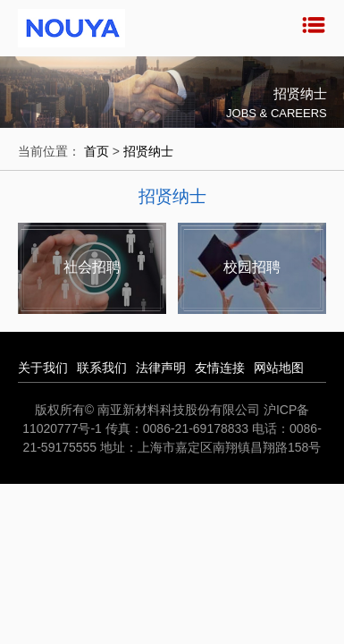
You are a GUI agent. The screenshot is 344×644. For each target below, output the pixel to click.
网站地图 (279, 368)
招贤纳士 (148, 151)
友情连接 (220, 368)
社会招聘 (92, 267)
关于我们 (43, 368)
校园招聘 (252, 267)
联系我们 (102, 368)
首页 (96, 151)
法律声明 (161, 368)
